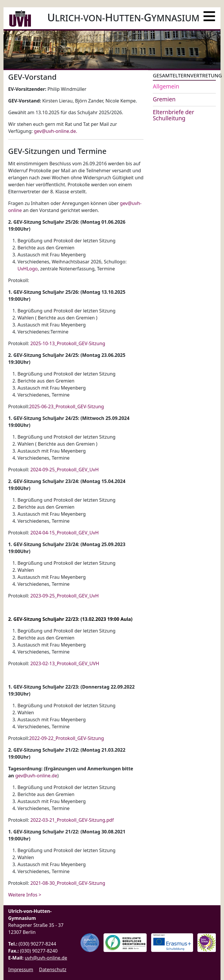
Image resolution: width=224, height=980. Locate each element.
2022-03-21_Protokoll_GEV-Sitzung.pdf (72, 820)
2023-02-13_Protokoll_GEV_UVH (65, 663)
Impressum (21, 969)
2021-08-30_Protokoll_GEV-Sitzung (68, 883)
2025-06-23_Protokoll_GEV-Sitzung (66, 406)
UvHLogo (28, 269)
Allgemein (166, 86)
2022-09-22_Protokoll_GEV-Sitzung (66, 738)
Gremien (164, 99)
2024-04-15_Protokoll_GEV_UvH (64, 533)
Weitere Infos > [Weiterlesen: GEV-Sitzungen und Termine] (25, 895)
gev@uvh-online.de (55, 131)
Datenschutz (53, 969)
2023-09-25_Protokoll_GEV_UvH (64, 596)
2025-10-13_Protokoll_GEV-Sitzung (68, 343)
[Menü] (209, 14)
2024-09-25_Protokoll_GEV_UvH (64, 470)
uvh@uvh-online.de (46, 958)
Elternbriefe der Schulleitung (174, 115)
